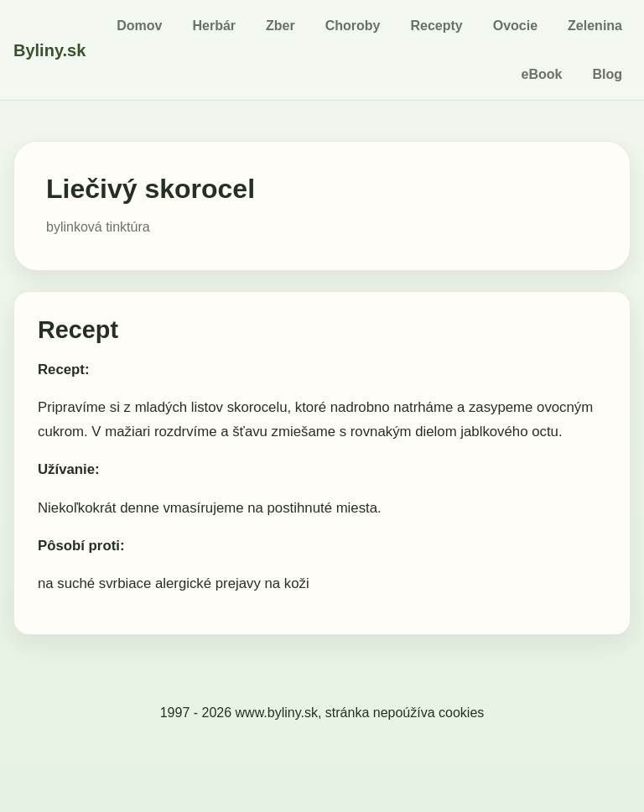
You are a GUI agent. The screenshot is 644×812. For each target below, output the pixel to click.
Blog (607, 74)
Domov (139, 26)
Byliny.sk (49, 50)
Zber (280, 26)
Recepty (436, 26)
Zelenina (595, 26)
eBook (542, 74)
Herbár (214, 26)
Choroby (353, 26)
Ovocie (515, 26)
